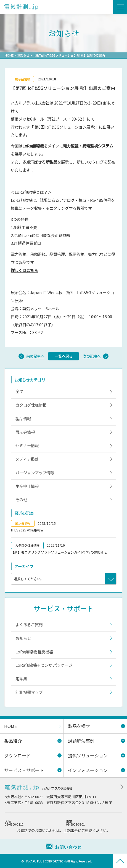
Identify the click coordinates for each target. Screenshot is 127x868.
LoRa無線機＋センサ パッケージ (44, 665)
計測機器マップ (29, 692)
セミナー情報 (27, 445)
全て (19, 391)
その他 (21, 499)
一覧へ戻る (64, 356)
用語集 (21, 679)
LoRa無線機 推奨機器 (34, 652)
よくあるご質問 (29, 624)
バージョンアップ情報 (35, 473)
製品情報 (23, 418)
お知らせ (23, 55)
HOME (9, 55)
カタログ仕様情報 (31, 405)
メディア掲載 (27, 459)
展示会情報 (25, 432)
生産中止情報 (27, 486)
